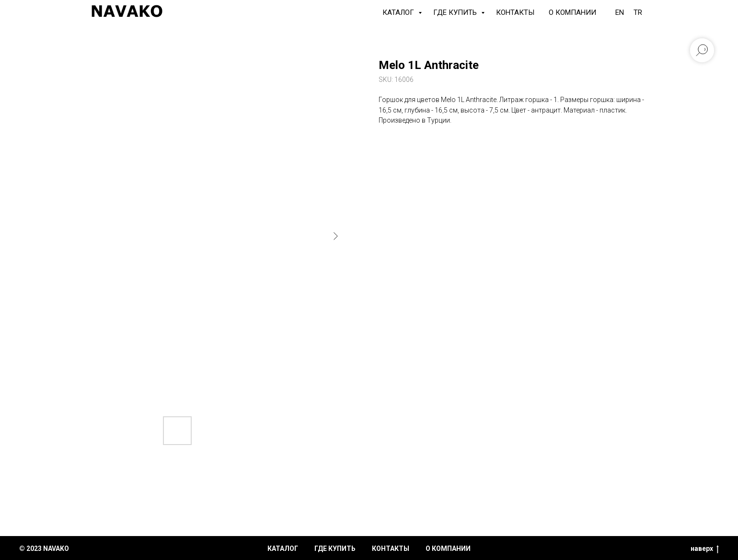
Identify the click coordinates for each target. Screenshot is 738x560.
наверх (705, 549)
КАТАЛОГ (399, 12)
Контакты (515, 12)
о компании (448, 549)
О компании (572, 12)
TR (638, 12)
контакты (391, 549)
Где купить (456, 12)
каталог (283, 549)
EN (620, 12)
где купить (335, 549)
